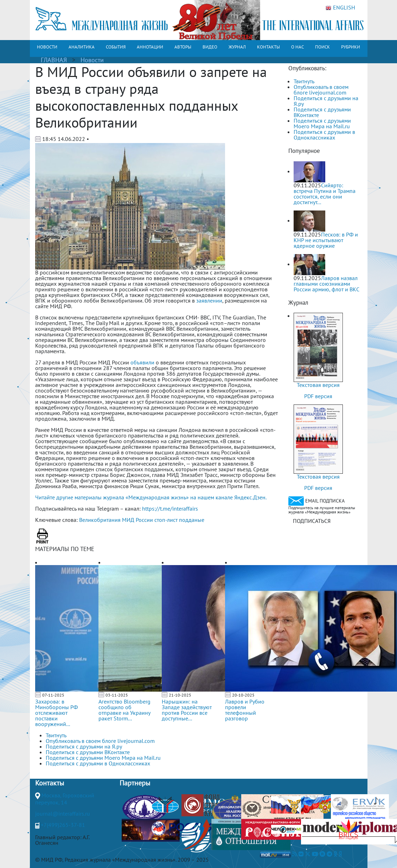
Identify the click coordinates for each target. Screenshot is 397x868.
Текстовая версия (318, 385)
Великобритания (100, 520)
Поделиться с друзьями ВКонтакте (322, 112)
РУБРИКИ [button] (351, 47)
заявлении (209, 300)
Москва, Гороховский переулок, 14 (65, 799)
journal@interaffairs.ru (63, 814)
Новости (92, 60)
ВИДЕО (210, 47)
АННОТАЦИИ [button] (150, 47)
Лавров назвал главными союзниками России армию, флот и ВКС (326, 284)
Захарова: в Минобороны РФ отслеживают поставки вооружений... (56, 713)
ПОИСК (322, 47)
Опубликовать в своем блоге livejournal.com (321, 90)
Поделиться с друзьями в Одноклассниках (324, 135)
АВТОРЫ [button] (183, 47)
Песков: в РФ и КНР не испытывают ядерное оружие (326, 240)
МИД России (137, 520)
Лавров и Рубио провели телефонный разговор (245, 710)
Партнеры (135, 783)
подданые (192, 520)
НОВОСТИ (47, 47)
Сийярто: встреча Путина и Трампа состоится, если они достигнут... (325, 194)
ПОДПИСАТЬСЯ (312, 521)
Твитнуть (304, 81)
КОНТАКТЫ (268, 47)
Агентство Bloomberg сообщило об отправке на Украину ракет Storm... (124, 710)
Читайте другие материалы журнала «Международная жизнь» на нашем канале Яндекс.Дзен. (151, 497)
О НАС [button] (297, 47)
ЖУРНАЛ (237, 47)
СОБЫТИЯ (116, 47)
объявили (142, 362)
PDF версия (318, 396)
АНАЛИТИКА (82, 47)
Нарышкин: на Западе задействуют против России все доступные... (187, 710)
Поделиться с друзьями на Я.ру (326, 101)
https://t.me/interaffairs (170, 509)
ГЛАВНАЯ (54, 60)
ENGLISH (340, 8)
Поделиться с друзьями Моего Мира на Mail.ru (322, 123)
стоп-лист (166, 520)
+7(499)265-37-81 (63, 825)
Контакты (50, 783)
